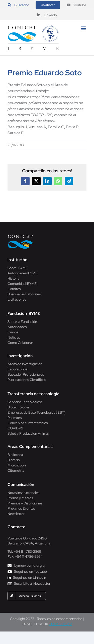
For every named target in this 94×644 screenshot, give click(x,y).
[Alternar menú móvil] (84, 28)
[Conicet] (20, 236)
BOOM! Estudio (61, 624)
